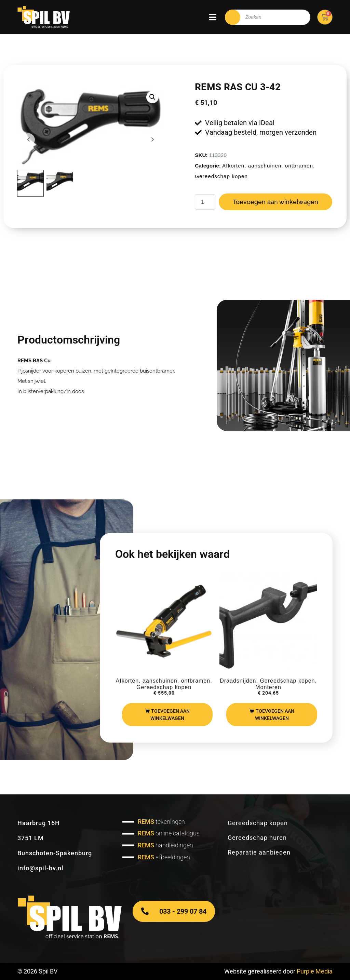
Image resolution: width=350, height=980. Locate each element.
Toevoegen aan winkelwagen (275, 202)
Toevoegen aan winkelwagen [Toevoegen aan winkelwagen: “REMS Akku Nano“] (170, 714)
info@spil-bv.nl (41, 868)
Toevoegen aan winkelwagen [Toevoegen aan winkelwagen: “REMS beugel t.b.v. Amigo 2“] (275, 714)
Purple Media (315, 971)
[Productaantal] (205, 202)
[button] (152, 97)
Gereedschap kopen (221, 176)
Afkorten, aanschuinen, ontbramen (268, 166)
